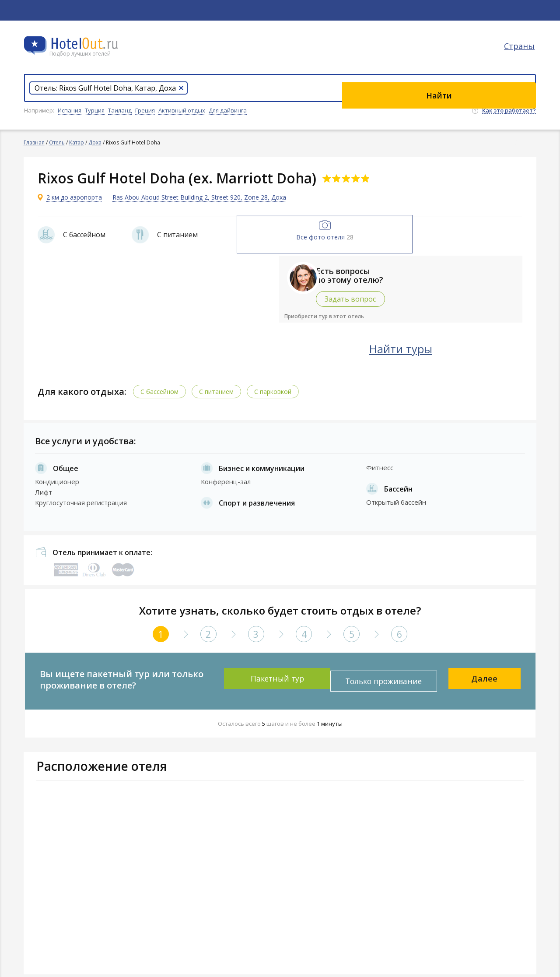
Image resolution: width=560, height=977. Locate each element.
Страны (521, 55)
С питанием (220, 388)
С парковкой (277, 388)
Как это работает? (509, 111)
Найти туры (448, 346)
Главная (35, 142)
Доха (95, 142)
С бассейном (163, 388)
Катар (77, 142)
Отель (57, 142)
